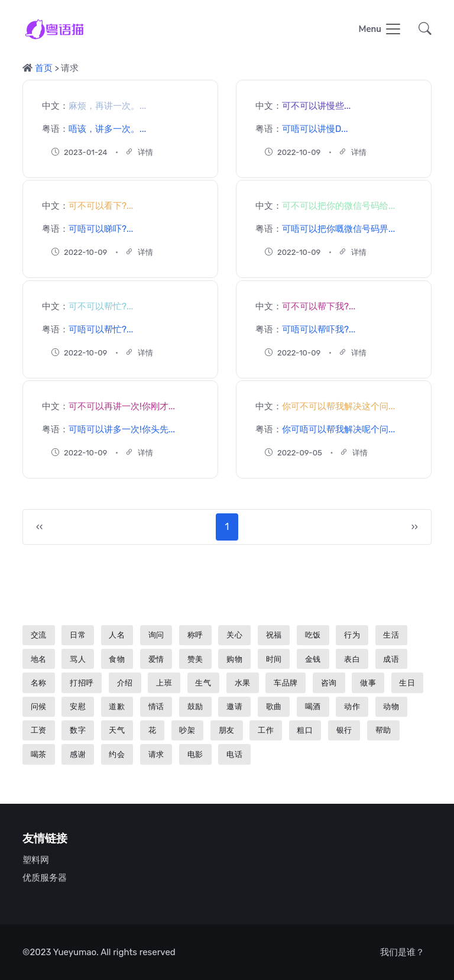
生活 (391, 635)
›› (415, 527)
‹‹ (39, 527)
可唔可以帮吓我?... (319, 329)
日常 (78, 635)
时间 (274, 659)
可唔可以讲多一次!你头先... (122, 429)
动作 (352, 706)
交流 (39, 635)
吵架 (187, 730)
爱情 (156, 659)
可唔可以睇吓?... (101, 229)
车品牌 (286, 683)
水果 (243, 683)
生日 (407, 683)
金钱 (313, 659)
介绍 (125, 683)
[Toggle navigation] (380, 30)
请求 (156, 754)
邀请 (234, 706)
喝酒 (313, 706)
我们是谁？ (402, 952)
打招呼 (82, 683)
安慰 (78, 706)
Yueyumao (75, 952)
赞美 (195, 659)
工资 (39, 730)
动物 (391, 706)
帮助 (383, 730)
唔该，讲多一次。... (107, 128)
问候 (39, 706)
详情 (139, 152)
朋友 (227, 730)
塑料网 (36, 860)
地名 (39, 659)
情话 (156, 706)
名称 (39, 683)
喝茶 (39, 754)
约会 (117, 754)
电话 (234, 754)
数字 (78, 730)
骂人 (78, 659)
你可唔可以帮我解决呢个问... (338, 429)
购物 (234, 659)
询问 (156, 635)
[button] (421, 30)
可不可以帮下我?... (319, 306)
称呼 (195, 635)
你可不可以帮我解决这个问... (338, 406)
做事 (368, 683)
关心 (234, 635)
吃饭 (313, 635)
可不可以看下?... (101, 206)
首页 (44, 68)
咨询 (329, 683)
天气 (117, 730)
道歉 (117, 706)
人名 (117, 635)
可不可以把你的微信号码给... (338, 206)
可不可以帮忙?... (101, 306)
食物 (117, 659)
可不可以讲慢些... (316, 106)
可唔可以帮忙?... (101, 329)
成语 (391, 659)
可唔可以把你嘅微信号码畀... (338, 229)
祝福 (274, 635)
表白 (352, 659)
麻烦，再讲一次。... (107, 106)
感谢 (78, 754)
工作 (266, 730)
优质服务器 (45, 878)
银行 (344, 730)
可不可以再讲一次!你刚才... (122, 406)
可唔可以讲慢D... (315, 128)
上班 (164, 683)
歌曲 (274, 706)
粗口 (305, 730)
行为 (352, 635)
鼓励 (195, 706)
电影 (195, 754)
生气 (203, 683)
